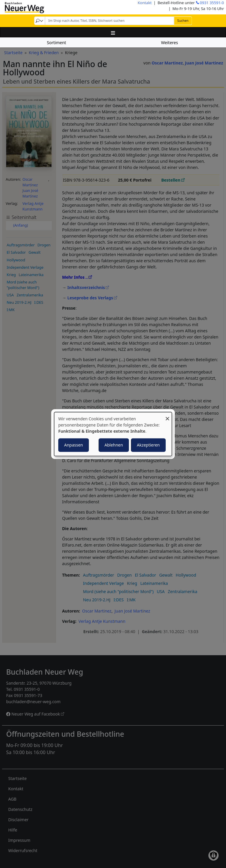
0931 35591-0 (212, 3)
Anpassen (74, 445)
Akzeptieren (148, 445)
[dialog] (113, 434)
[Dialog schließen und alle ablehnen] (167, 416)
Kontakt (145, 3)
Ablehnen (114, 445)
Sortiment (56, 43)
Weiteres (169, 43)
